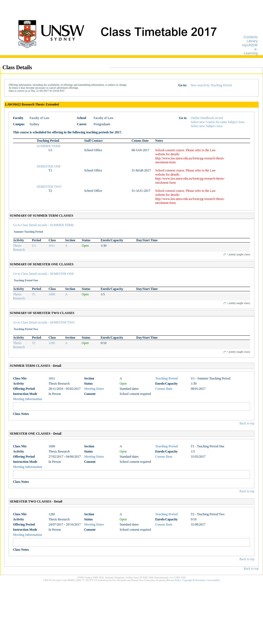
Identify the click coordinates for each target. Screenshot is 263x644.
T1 (34, 294)
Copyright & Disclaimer (194, 580)
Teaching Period (166, 378)
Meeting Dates (94, 389)
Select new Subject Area (207, 126)
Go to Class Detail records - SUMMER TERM (43, 225)
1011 (52, 246)
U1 (34, 246)
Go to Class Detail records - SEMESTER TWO (44, 322)
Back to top (247, 423)
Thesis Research (19, 248)
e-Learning (251, 51)
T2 (34, 343)
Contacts (251, 37)
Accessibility (213, 580)
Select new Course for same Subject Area (218, 122)
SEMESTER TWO (49, 187)
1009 (52, 294)
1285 (52, 343)
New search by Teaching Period (211, 85)
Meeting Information (28, 399)
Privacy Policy (174, 580)
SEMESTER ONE (49, 166)
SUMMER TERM (49, 146)
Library (252, 41)
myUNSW (250, 45)
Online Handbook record (207, 118)
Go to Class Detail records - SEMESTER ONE (43, 274)
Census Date (164, 389)
